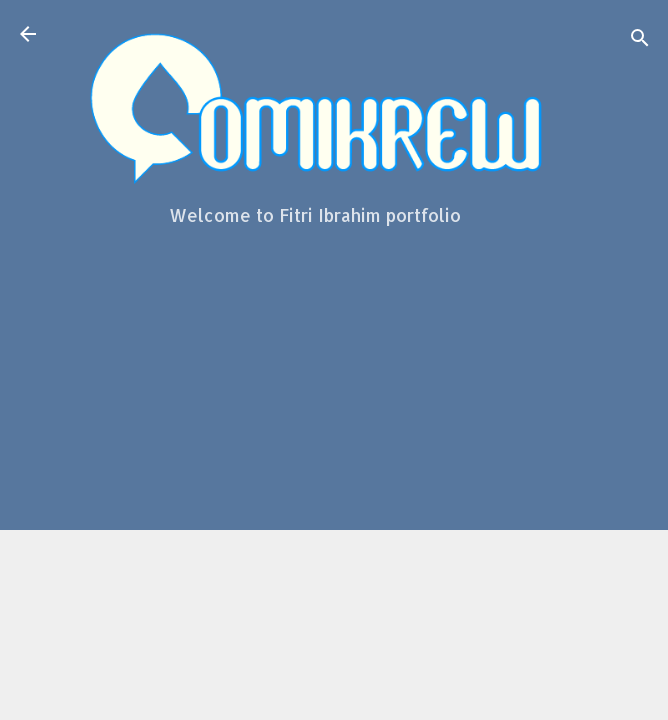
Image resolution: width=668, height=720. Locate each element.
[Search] (640, 40)
